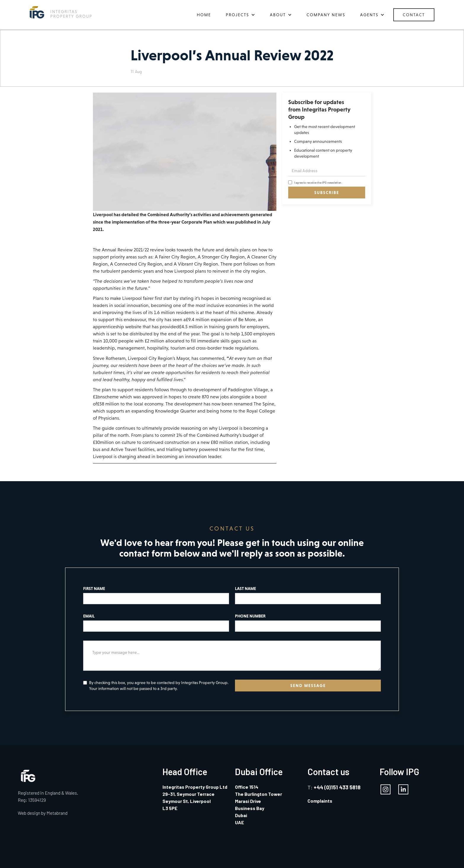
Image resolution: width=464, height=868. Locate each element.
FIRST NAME (94, 589)
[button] (240, 15)
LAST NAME (245, 589)
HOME (204, 15)
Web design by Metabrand (43, 813)
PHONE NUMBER (250, 616)
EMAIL (89, 616)
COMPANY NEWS (326, 15)
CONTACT (414, 15)
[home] (61, 12)
